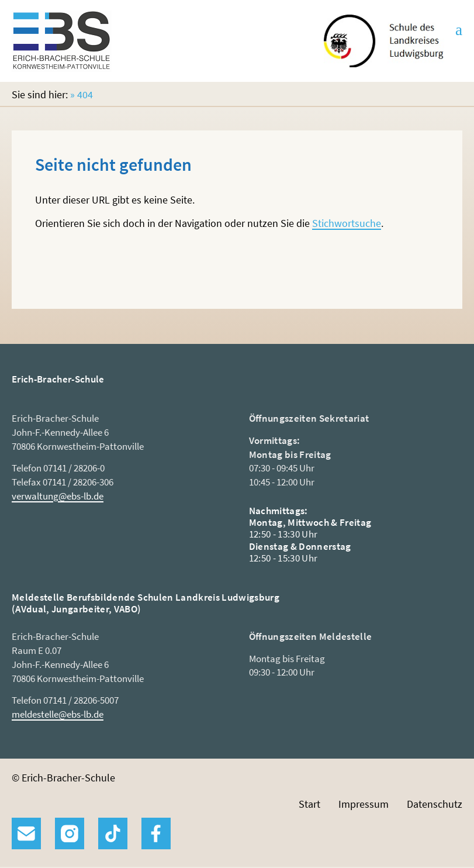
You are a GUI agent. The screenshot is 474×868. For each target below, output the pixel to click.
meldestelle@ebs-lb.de (58, 714)
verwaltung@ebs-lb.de (58, 496)
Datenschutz (435, 804)
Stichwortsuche (347, 223)
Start (309, 804)
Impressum (364, 804)
